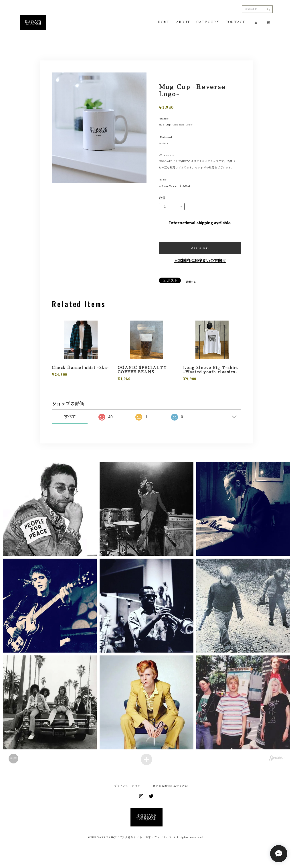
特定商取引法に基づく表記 (170, 786)
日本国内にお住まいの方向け (200, 261)
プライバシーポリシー (129, 786)
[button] (50, 509)
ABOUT (183, 22)
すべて (70, 417)
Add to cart (200, 248)
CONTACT (235, 22)
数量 (162, 198)
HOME (164, 22)
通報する (191, 282)
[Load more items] (146, 759)
